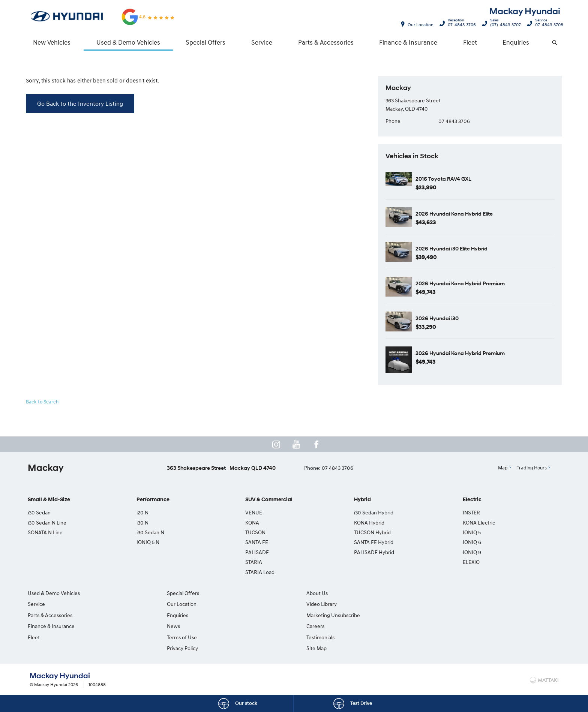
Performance (153, 500)
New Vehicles (52, 42)
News (170, 626)
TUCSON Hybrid (372, 533)
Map (503, 468)
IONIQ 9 (472, 552)
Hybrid (362, 500)
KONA (252, 522)
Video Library (315, 604)
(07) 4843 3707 (504, 24)
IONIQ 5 (472, 533)
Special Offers (205, 42)
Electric (472, 500)
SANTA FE (257, 542)
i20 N (142, 513)
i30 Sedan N (150, 533)
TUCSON (255, 533)
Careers (445, 593)
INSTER (471, 513)
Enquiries (516, 42)
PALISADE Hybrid (374, 552)
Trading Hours (532, 468)
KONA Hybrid (369, 522)
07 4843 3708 (547, 24)
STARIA (254, 562)
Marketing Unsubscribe (326, 615)
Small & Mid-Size (49, 500)
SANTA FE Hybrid (374, 542)
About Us (310, 593)
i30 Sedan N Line (47, 522)
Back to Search (42, 402)
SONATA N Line (45, 533)
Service (262, 42)
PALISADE (257, 552)
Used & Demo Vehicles (128, 42)
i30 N (142, 522)
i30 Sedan (39, 513)
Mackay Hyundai (525, 11)
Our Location (421, 25)
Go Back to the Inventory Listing (80, 103)
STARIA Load (260, 572)
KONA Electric (479, 522)
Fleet (470, 42)
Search (550, 43)
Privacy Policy (179, 648)
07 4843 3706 (460, 24)
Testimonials (450, 604)
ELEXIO (471, 562)
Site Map (446, 615)
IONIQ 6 (472, 542)
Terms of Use (179, 637)
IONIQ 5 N (148, 542)
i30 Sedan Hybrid (374, 513)
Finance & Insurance (408, 42)
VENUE (254, 513)
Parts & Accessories (326, 42)
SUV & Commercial (269, 500)
